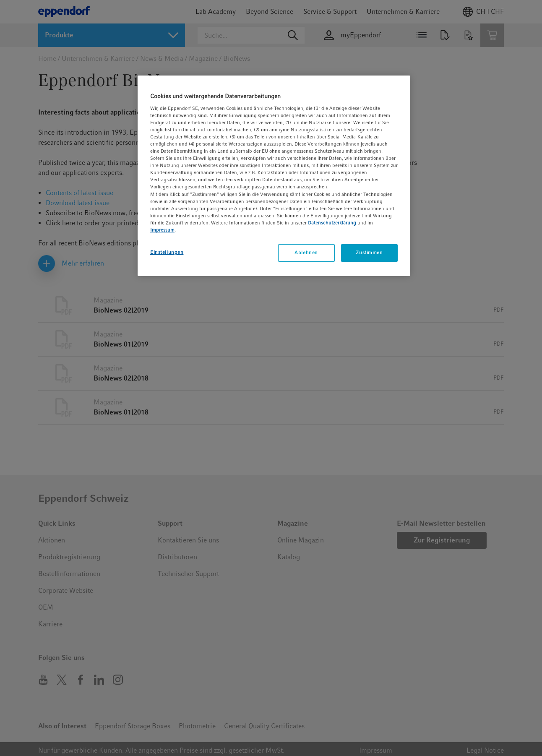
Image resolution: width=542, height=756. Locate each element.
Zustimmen (369, 253)
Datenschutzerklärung (332, 223)
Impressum (162, 230)
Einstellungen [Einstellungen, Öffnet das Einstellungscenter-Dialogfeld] (167, 252)
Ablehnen (306, 253)
